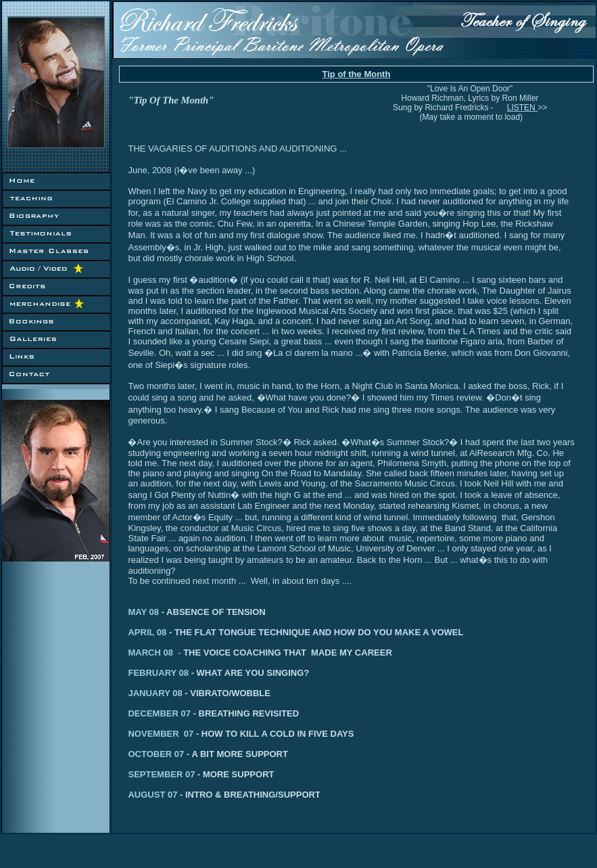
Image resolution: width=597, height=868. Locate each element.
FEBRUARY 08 (216, 673)
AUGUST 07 (157, 795)
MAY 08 (144, 612)
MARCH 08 (156, 653)
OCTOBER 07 (187, 754)
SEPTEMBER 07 (201, 774)
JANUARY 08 (159, 693)
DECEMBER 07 (163, 713)
